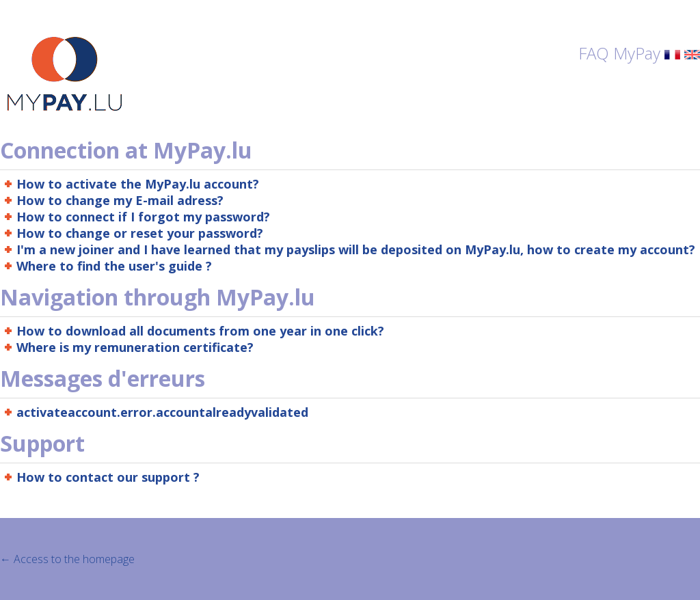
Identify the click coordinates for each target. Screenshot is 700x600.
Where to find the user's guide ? (114, 266)
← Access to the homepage (67, 559)
